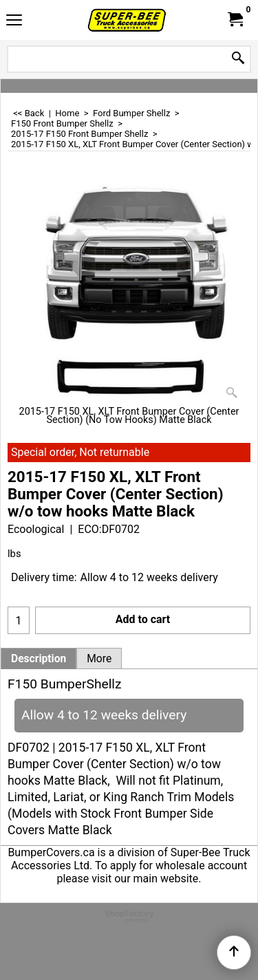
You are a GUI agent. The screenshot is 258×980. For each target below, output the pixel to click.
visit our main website (145, 879)
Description (39, 659)
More (99, 659)
